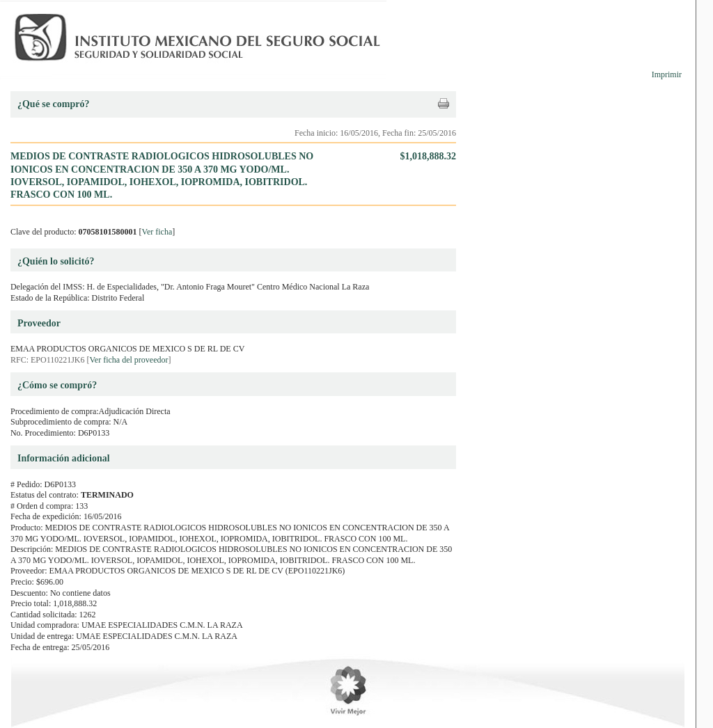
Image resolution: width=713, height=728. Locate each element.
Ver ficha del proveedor (129, 360)
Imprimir (667, 74)
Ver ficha (157, 232)
